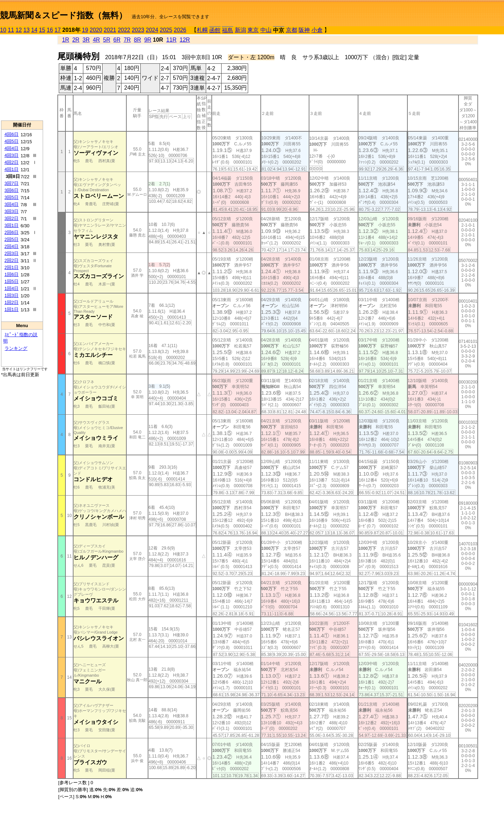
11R (171, 40)
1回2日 (12, 302)
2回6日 (12, 232)
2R (76, 40)
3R (86, 40)
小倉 (317, 30)
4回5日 (12, 141)
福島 (227, 30)
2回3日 (12, 253)
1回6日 (12, 274)
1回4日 (12, 288)
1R (65, 40)
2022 (124, 30)
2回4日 (12, 246)
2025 (166, 30)
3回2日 (12, 218)
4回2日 (12, 162)
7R (127, 40)
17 (58, 30)
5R (107, 40)
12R (185, 40)
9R (148, 40)
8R (138, 40)
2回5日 (12, 239)
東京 (253, 30)
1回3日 (12, 295)
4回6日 (12, 134)
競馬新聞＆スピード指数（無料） (64, 15)
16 (50, 30)
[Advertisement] (22, 77)
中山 (266, 30)
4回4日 (12, 148)
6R (117, 40)
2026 (180, 30)
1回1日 (12, 309)
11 (11, 30)
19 (85, 30)
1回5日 (12, 281)
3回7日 (12, 183)
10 (3, 30)
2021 (110, 30)
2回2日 (12, 260)
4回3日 (12, 155)
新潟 (240, 30)
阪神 (304, 30)
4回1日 (12, 169)
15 (42, 30)
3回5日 (12, 197)
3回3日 (12, 211)
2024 (152, 30)
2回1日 (12, 267)
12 (19, 30)
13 (27, 30)
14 (34, 30)
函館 (215, 30)
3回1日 (12, 225)
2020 (96, 30)
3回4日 (12, 204)
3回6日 (12, 190)
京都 (292, 30)
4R (96, 40)
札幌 (202, 30)
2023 (138, 30)
